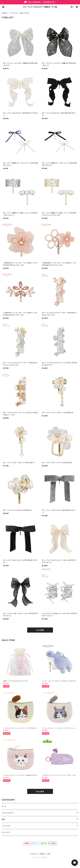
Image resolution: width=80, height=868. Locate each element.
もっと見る (40, 630)
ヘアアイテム (13, 13)
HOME (4, 13)
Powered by (40, 857)
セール (4, 806)
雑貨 (3, 819)
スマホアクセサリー (8, 813)
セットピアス (6, 832)
